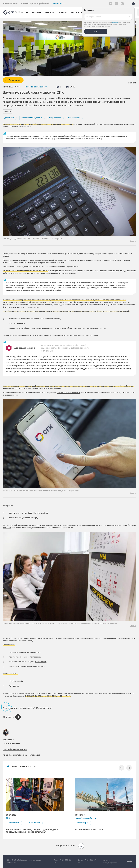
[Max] (122, 4)
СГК (8, 818)
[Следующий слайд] (129, 768)
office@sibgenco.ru (110, 863)
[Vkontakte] (111, 4)
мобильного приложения (19, 638)
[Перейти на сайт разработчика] (129, 861)
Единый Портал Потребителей (35, 3)
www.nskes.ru (40, 662)
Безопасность (77, 12)
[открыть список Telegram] (116, 4)
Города (8, 111)
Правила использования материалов (21, 755)
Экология (62, 12)
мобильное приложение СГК (69, 393)
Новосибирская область (36, 87)
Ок (96, 31)
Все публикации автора (15, 749)
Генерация (50, 12)
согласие (115, 22)
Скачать (132, 83)
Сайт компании (10, 3)
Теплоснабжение (33, 12)
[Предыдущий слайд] (121, 768)
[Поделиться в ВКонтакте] (12, 717)
